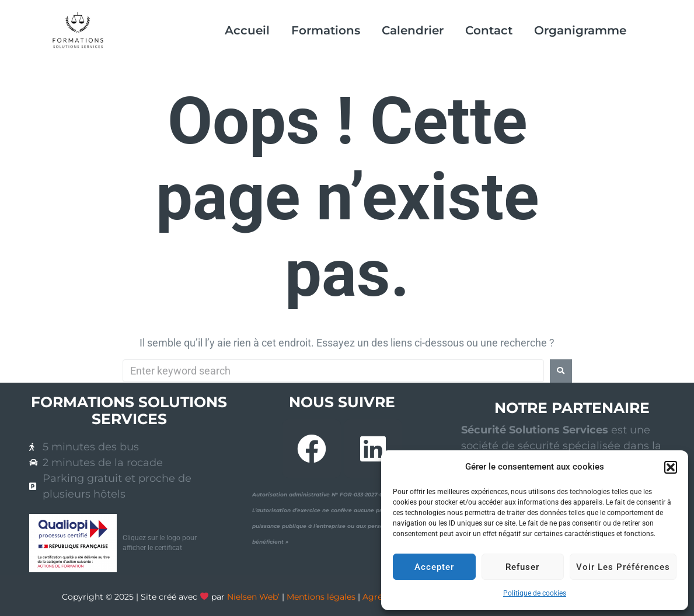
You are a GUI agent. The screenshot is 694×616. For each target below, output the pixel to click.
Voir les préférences (623, 567)
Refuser (522, 567)
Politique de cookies (535, 593)
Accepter (434, 567)
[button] (671, 467)
